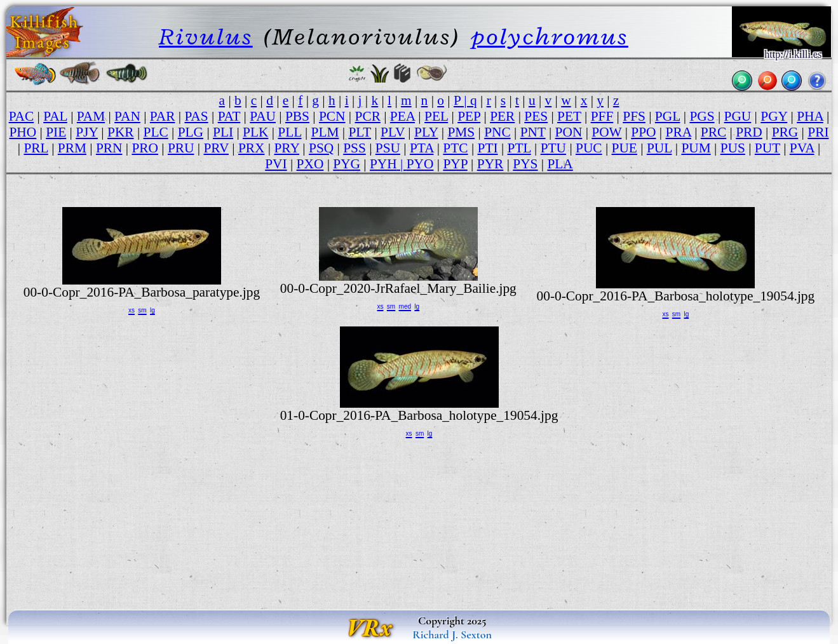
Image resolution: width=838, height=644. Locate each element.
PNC (497, 132)
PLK (255, 132)
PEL (436, 116)
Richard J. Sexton (452, 634)
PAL (55, 116)
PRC (713, 132)
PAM (91, 116)
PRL (36, 148)
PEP (469, 116)
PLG (191, 132)
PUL (659, 148)
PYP (455, 164)
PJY (87, 132)
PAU (263, 116)
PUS (733, 148)
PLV (393, 132)
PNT (533, 132)
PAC (22, 116)
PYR (490, 164)
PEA (402, 116)
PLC (156, 132)
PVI (276, 164)
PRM (72, 148)
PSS (355, 148)
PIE (56, 132)
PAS (196, 116)
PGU (738, 116)
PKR (121, 132)
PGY (774, 116)
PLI (223, 132)
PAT (229, 116)
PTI (488, 148)
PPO (643, 132)
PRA (679, 132)
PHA (810, 116)
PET (569, 116)
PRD (749, 132)
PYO (420, 164)
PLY (426, 132)
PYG (347, 164)
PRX (252, 148)
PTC (455, 148)
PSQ (321, 148)
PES (536, 116)
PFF (602, 116)
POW (606, 132)
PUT (767, 148)
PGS (702, 116)
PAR (163, 116)
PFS (634, 116)
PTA (422, 148)
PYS (525, 164)
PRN (109, 148)
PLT (360, 132)
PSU (388, 148)
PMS (461, 132)
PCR (368, 116)
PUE (625, 148)
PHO (23, 132)
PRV (216, 148)
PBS (297, 116)
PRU (181, 148)
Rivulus (206, 37)
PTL (519, 148)
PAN (127, 116)
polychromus (550, 37)
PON (569, 132)
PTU (553, 148)
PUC (589, 148)
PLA (560, 164)
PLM (325, 132)
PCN (332, 116)
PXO (310, 164)
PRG (785, 132)
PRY (287, 148)
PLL (289, 132)
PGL (668, 116)
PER (502, 116)
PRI (818, 132)
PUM (696, 148)
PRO (145, 148)
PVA (802, 148)
